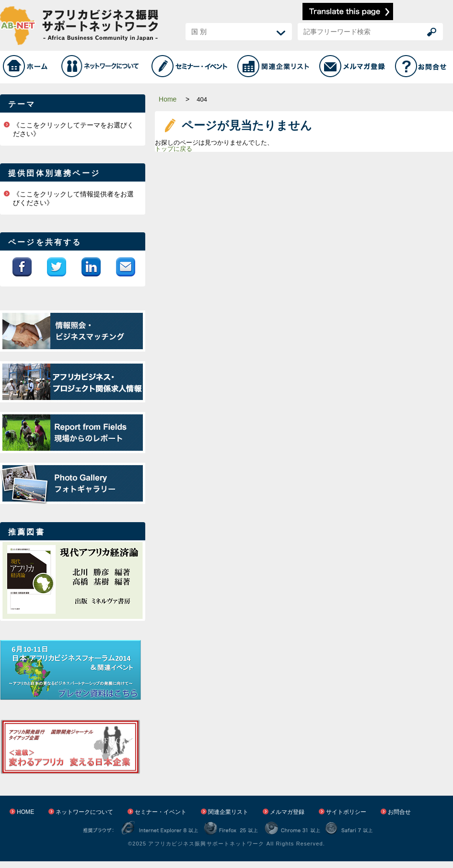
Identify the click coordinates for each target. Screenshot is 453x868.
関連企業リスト (228, 812)
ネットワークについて (84, 812)
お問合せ (399, 812)
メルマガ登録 (287, 812)
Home (168, 99)
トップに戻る (174, 149)
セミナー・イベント (161, 812)
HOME (25, 812)
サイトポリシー (346, 812)
